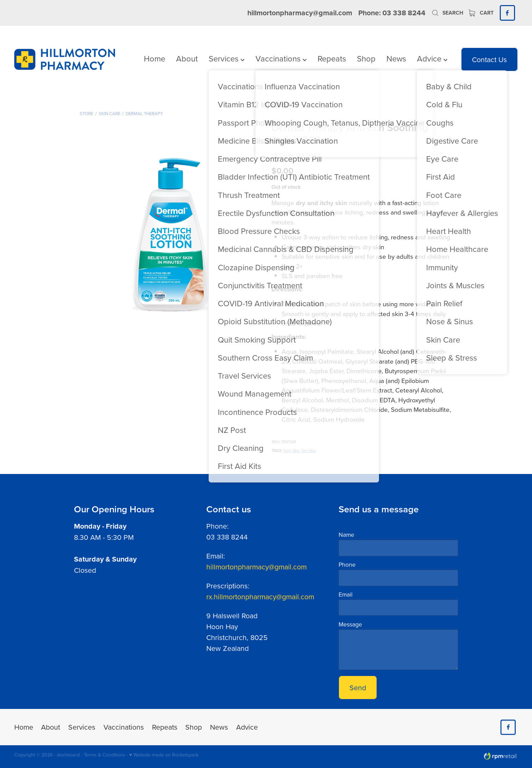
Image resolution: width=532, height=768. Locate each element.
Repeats (332, 58)
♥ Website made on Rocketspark (164, 755)
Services (227, 58)
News (396, 58)
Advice (432, 58)
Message (350, 624)
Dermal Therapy (144, 113)
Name (346, 535)
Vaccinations (281, 58)
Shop (366, 58)
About (187, 58)
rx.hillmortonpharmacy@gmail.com (260, 597)
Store (87, 113)
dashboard (68, 755)
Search (447, 13)
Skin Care (110, 113)
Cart (481, 13)
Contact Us (489, 59)
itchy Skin (292, 451)
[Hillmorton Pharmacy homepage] (65, 59)
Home (155, 58)
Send (358, 688)
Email (346, 595)
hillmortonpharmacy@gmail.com (300, 13)
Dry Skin (309, 451)
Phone (347, 565)
